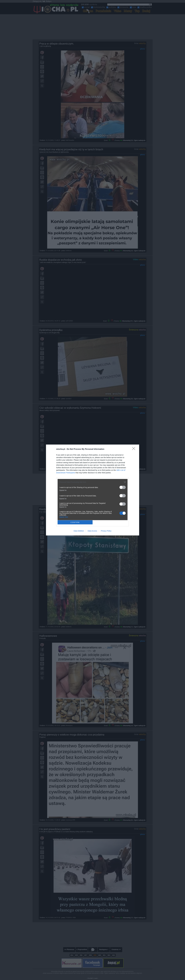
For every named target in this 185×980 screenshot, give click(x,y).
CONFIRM (75, 522)
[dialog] (93, 490)
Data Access (92, 531)
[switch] (123, 487)
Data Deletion (79, 531)
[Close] (134, 449)
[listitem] (93, 482)
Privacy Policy (106, 531)
